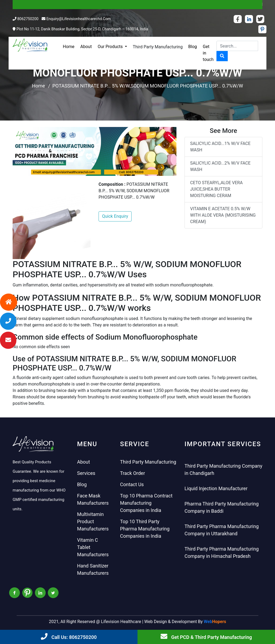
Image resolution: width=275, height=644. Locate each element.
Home (69, 47)
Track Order (133, 473)
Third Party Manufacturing (158, 47)
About (86, 47)
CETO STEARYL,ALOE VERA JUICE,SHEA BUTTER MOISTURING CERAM (216, 189)
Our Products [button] (111, 47)
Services (86, 473)
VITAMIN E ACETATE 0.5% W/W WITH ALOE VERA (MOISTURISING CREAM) (223, 215)
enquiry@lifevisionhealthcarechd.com (79, 19)
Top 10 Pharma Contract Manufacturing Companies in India (146, 503)
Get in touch (208, 53)
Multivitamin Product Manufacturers (93, 521)
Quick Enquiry (115, 216)
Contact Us (132, 484)
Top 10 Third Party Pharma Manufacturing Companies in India (145, 529)
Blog (193, 47)
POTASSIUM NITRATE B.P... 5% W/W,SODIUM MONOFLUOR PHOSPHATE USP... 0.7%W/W (148, 86)
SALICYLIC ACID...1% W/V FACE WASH (220, 147)
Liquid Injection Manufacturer (216, 488)
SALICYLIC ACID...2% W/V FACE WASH (220, 166)
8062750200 (28, 19)
